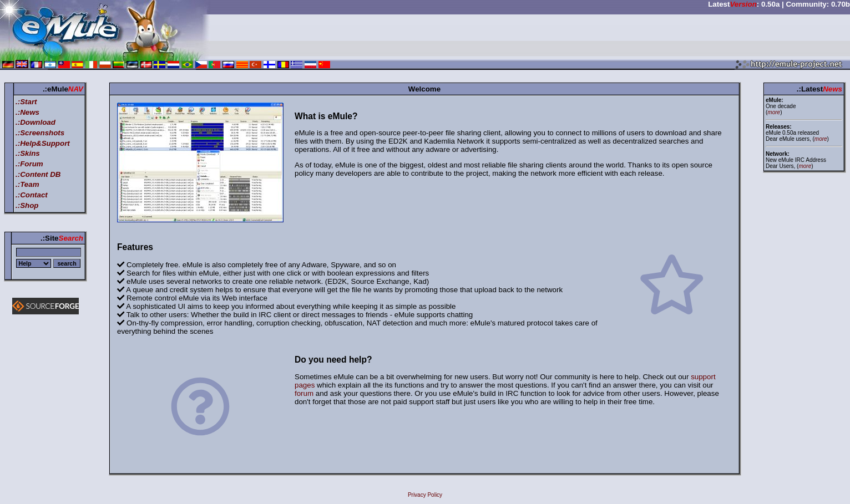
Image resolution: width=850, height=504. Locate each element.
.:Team (27, 184)
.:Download (36, 122)
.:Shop (27, 205)
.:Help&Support (43, 143)
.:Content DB (38, 174)
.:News (27, 112)
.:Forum (29, 164)
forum (304, 393)
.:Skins (28, 153)
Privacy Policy (425, 495)
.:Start (26, 102)
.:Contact (32, 195)
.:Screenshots (40, 133)
